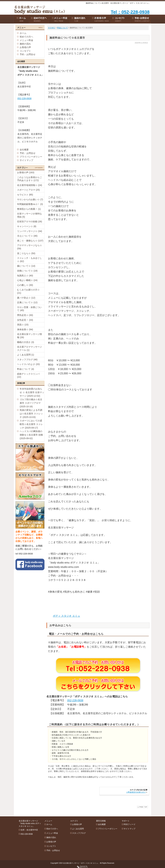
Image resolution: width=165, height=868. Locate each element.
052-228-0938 (75, 700)
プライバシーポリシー (31, 157)
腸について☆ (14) (26, 266)
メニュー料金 (26, 40)
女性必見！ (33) (25, 320)
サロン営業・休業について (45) (29, 309)
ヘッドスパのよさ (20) (28, 364)
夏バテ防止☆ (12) (26, 298)
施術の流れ (25, 44)
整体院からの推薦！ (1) (29, 209)
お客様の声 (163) (26, 172)
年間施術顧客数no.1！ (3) (30, 204)
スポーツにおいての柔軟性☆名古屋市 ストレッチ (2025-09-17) (31, 424)
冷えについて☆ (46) (27, 236)
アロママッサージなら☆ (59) (29, 247)
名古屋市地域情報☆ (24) (30, 185)
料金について (63, 28)
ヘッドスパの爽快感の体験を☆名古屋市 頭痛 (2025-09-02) (31, 435)
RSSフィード (130, 824)
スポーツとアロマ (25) (28, 190)
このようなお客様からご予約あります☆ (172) (29, 179)
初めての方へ (26, 37)
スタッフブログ (79, 833)
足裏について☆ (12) (27, 302)
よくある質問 (78, 829)
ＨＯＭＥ (52, 28)
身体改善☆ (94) (25, 329)
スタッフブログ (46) (27, 360)
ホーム (23, 33)
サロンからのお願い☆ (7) (30, 199)
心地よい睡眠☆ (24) (27, 280)
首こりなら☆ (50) (26, 253)
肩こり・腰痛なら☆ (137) (30, 241)
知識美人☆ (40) (25, 276)
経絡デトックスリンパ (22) (28, 375)
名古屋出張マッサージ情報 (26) (29, 336)
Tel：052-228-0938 (130, 12)
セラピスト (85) (25, 195)
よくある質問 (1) (26, 355)
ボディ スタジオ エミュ (66, 616)
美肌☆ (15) (23, 325)
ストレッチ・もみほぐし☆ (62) (29, 260)
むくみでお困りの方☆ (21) (28, 291)
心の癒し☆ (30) (25, 285)
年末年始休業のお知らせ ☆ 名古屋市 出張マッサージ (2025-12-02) (32, 392)
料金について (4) (26, 369)
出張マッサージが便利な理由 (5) (29, 215)
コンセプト (25, 51)
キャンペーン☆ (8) (27, 226)
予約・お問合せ (28, 54)
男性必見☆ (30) (25, 315)
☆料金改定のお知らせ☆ (136, 792)
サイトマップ (26, 160)
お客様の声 (25, 47)
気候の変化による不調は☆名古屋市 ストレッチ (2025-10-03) (31, 414)
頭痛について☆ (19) (27, 271)
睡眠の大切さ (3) (26, 342)
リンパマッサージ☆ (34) (30, 231)
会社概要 (24, 150)
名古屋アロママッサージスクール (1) (29, 348)
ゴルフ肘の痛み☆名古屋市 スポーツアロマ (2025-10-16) (31, 403)
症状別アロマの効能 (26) (30, 222)
